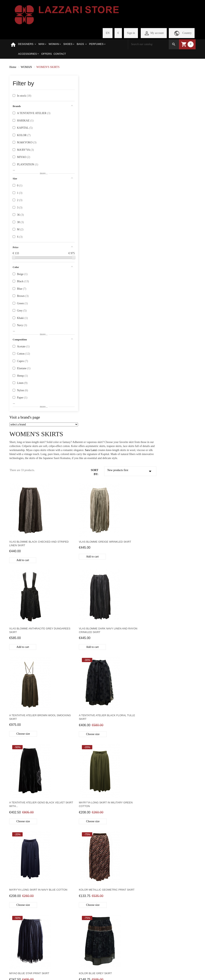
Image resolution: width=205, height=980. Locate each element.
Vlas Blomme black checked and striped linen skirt (78, 193)
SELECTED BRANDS (16, 871)
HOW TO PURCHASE (17, 881)
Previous (67, 829)
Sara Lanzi (155, 95)
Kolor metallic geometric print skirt (77, 454)
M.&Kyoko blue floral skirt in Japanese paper (78, 796)
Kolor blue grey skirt (170, 453)
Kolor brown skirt (168, 540)
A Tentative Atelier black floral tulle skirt (172, 280)
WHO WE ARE (18, 862)
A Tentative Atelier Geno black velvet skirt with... (76, 367)
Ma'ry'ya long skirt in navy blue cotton (173, 367)
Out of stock (72, 725)
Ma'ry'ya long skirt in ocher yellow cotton (126, 796)
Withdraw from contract (102, 968)
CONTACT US (18, 921)
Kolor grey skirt (118, 540)
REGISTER (48, 869)
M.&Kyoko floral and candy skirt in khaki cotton (126, 709)
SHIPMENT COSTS (21, 890)
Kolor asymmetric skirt (75, 623)
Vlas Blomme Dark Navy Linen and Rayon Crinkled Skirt (76, 280)
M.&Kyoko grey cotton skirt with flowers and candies (174, 709)
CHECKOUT (49, 886)
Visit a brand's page (25, 417)
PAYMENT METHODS (16, 905)
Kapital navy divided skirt (124, 623)
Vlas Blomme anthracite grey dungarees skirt (171, 193)
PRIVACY (15, 914)
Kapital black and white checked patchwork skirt (77, 709)
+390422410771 (153, 867)
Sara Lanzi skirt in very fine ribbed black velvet (174, 796)
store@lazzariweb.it (155, 875)
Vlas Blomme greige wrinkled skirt (120, 193)
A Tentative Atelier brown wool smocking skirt (125, 280)
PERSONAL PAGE (53, 862)
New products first (172, 120)
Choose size (119, 296)
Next (99, 829)
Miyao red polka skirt (170, 623)
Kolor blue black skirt (75, 540)
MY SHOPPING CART (51, 878)
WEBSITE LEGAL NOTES (20, 929)
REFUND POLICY (20, 897)
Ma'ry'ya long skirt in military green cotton (122, 367)
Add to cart (71, 209)
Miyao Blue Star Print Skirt (126, 453)
